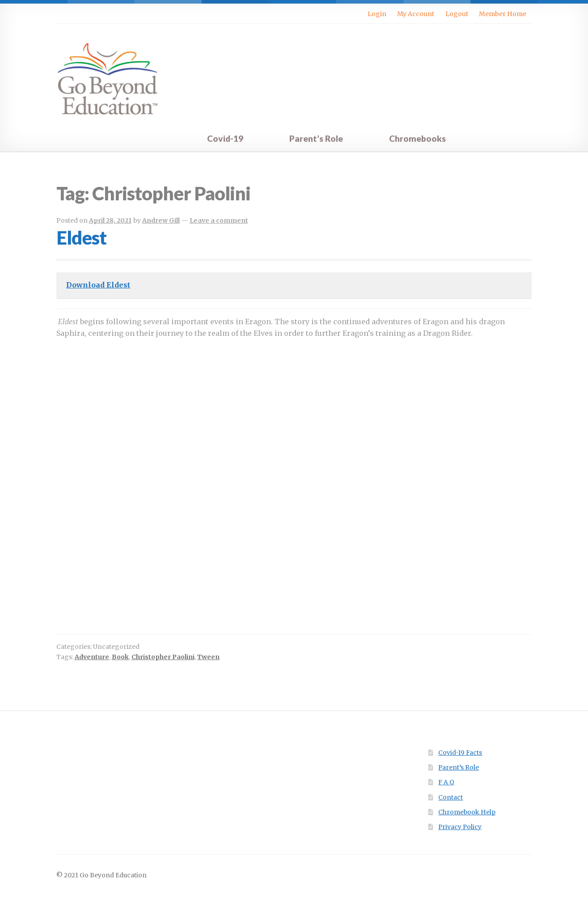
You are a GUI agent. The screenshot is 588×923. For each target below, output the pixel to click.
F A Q (446, 782)
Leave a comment (219, 220)
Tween (208, 657)
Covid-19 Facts (460, 753)
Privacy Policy (460, 827)
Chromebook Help (467, 812)
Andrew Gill (161, 220)
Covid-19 (225, 138)
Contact (451, 798)
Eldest (81, 237)
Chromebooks (417, 138)
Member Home (503, 14)
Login (377, 14)
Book (120, 657)
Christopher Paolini (163, 657)
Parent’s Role (316, 138)
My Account (416, 14)
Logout (457, 14)
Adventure (92, 657)
